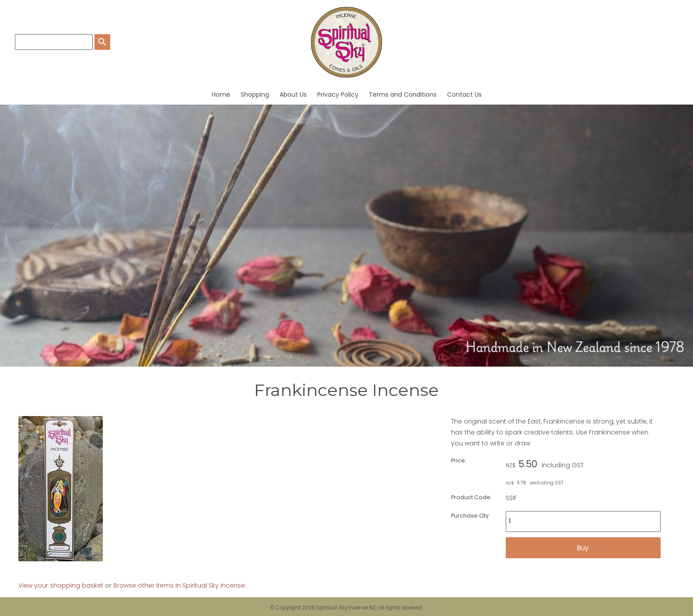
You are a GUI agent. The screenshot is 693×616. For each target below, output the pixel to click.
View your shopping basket (61, 585)
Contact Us (464, 94)
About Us (293, 94)
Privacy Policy (338, 94)
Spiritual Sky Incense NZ (346, 608)
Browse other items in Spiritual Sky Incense (179, 585)
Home (221, 94)
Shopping (255, 94)
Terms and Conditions (403, 94)
